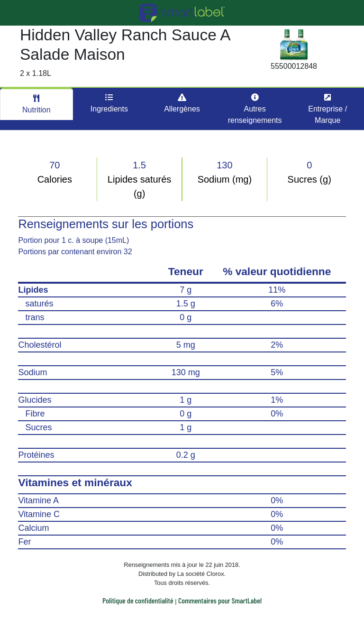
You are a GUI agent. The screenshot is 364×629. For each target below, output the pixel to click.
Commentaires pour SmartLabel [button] (220, 600)
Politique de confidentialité (138, 600)
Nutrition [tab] (36, 104)
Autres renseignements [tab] (255, 109)
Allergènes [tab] (182, 103)
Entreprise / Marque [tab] (328, 109)
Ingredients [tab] (109, 103)
